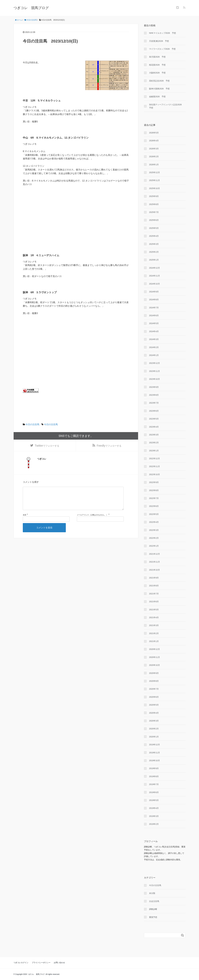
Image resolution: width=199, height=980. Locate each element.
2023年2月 (154, 443)
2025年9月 (154, 196)
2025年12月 (154, 172)
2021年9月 (154, 578)
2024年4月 (154, 331)
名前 (25, 520)
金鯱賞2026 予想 (157, 97)
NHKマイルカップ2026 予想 (163, 33)
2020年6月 (154, 697)
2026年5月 (154, 133)
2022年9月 (154, 482)
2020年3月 (154, 721)
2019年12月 (154, 745)
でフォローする (47, 446)
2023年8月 (154, 395)
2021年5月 (154, 610)
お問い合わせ (59, 963)
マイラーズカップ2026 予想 (162, 49)
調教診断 (153, 909)
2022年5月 (154, 514)
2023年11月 (154, 371)
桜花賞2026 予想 (157, 65)
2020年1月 (154, 737)
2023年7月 (154, 403)
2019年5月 (154, 800)
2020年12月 (154, 649)
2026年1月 (154, 165)
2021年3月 (154, 625)
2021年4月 (154, 617)
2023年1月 (154, 451)
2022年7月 (154, 498)
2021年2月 (154, 633)
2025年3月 (154, 244)
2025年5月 (154, 228)
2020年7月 (154, 689)
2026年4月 (154, 141)
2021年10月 (154, 570)
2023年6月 (154, 411)
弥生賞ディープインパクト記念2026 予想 (166, 106)
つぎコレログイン (21, 963)
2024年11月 (154, 276)
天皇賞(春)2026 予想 (159, 41)
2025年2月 (154, 252)
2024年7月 (154, 308)
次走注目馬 (154, 901)
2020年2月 (154, 729)
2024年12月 (154, 268)
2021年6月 (154, 602)
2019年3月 (154, 816)
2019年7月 (154, 784)
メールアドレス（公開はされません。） (92, 520)
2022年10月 (154, 474)
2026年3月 (154, 149)
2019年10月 (154, 761)
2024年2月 (154, 347)
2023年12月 (154, 363)
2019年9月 (154, 768)
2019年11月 (154, 753)
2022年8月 (154, 490)
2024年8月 (154, 300)
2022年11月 (154, 466)
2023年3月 (154, 435)
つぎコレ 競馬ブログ (31, 8)
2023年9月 (154, 387)
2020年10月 (154, 665)
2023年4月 (154, 427)
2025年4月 (154, 236)
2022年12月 (154, 459)
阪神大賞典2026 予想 (159, 89)
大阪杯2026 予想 (157, 73)
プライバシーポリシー (41, 963)
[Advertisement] (76, 225)
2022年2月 (154, 538)
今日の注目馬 (32, 424)
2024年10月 (154, 284)
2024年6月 (154, 315)
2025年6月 (154, 220)
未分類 (152, 893)
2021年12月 (154, 554)
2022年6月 (154, 506)
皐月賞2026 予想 (157, 57)
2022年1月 (154, 546)
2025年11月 (154, 180)
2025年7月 (154, 212)
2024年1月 (154, 355)
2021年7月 (154, 594)
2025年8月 (154, 204)
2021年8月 (154, 586)
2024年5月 (154, 323)
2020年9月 (154, 673)
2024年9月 (154, 292)
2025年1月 (154, 260)
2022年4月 (154, 522)
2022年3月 (154, 530)
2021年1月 (154, 641)
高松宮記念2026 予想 (159, 81)
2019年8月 (154, 776)
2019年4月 (154, 808)
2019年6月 (154, 792)
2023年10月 (154, 379)
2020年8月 (154, 681)
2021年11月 (154, 562)
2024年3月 (154, 339)
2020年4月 (154, 713)
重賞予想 (153, 917)
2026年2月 (154, 157)
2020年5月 (154, 705)
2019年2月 (154, 824)
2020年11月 (154, 657)
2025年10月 (154, 188)
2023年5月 (154, 419)
